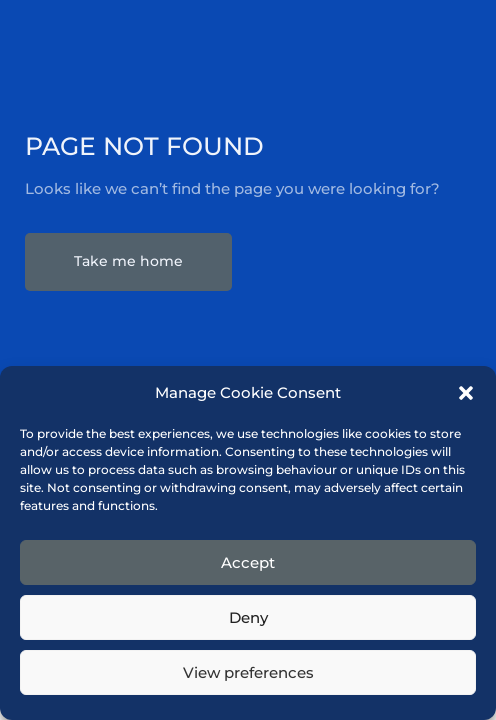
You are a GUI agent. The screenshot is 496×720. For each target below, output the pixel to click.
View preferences (248, 672)
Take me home (128, 261)
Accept (248, 562)
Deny (248, 617)
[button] (466, 393)
